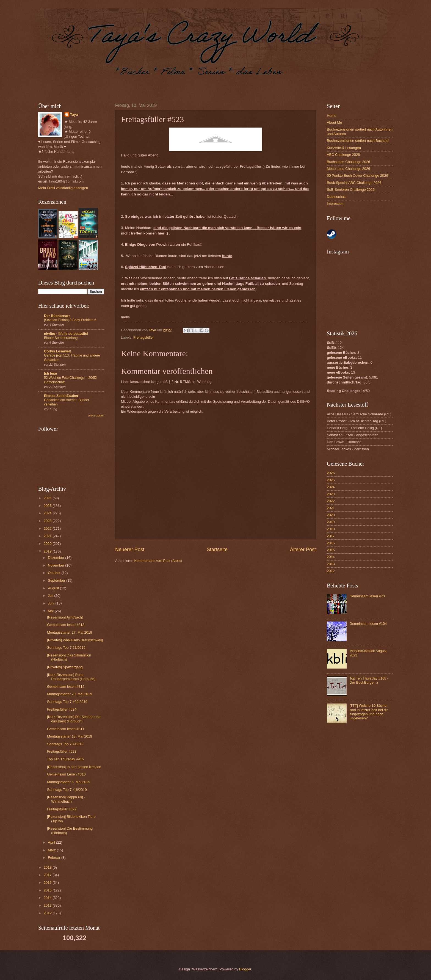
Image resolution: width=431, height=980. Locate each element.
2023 (48, 521)
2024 (48, 513)
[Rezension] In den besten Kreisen (74, 767)
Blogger (245, 969)
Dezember (56, 558)
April (52, 842)
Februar (55, 858)
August (54, 588)
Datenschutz (337, 197)
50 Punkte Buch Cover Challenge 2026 (357, 176)
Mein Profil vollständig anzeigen (63, 188)
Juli (51, 596)
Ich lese (50, 373)
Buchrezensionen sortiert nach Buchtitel (358, 141)
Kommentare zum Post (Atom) (158, 561)
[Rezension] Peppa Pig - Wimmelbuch (66, 799)
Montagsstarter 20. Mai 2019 (70, 694)
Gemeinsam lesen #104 (368, 624)
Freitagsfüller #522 (62, 809)
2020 (48, 544)
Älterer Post (303, 550)
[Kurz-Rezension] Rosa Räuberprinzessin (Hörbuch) (71, 677)
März (52, 850)
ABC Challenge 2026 (343, 155)
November (56, 565)
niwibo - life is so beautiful (66, 334)
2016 (48, 883)
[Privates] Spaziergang (65, 667)
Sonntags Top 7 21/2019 (66, 648)
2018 (48, 867)
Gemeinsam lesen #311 (66, 729)
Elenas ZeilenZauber (61, 396)
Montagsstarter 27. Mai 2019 (70, 632)
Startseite (217, 550)
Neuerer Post (130, 550)
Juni (52, 603)
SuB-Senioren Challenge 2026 (351, 190)
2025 (48, 506)
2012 (48, 913)
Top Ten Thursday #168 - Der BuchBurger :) (369, 680)
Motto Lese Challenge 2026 (348, 169)
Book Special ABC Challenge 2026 (354, 183)
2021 (48, 536)
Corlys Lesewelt (57, 351)
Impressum (336, 204)
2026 (48, 498)
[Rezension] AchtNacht (65, 617)
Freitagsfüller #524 (62, 709)
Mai (51, 611)
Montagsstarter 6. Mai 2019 (69, 782)
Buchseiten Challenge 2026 (348, 162)
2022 (48, 528)
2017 (48, 875)
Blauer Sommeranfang (61, 338)
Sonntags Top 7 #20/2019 (67, 702)
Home (331, 116)
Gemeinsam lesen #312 (66, 687)
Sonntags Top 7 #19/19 (65, 744)
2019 (48, 551)
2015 (48, 890)
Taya (74, 114)
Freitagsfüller (143, 337)
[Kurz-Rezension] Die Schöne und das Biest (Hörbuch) (74, 719)
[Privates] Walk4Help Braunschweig (75, 640)
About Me (334, 122)
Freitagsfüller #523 (62, 751)
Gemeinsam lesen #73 (367, 596)
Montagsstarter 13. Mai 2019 (70, 736)
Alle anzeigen (96, 416)
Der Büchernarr (57, 316)
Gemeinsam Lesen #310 (66, 774)
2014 (48, 898)
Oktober (55, 573)
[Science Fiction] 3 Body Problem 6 (70, 320)
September (57, 580)
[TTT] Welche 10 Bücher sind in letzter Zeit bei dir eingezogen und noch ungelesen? (369, 712)
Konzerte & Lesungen (344, 148)
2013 (48, 905)
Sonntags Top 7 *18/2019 (67, 790)
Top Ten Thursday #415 (65, 759)
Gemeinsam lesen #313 (66, 625)
